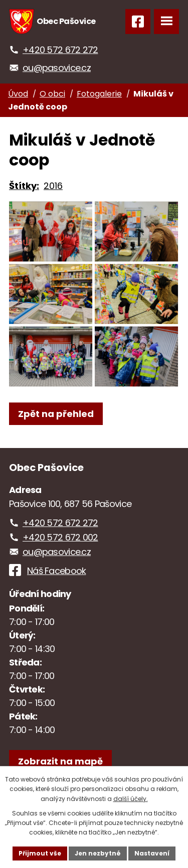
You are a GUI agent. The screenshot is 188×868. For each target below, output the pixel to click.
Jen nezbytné (98, 853)
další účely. (131, 799)
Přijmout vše (40, 853)
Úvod (18, 94)
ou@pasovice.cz (57, 68)
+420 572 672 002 (60, 537)
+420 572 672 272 (60, 50)
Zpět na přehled (56, 414)
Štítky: (24, 186)
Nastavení (152, 853)
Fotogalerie (99, 94)
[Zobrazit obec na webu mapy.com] (60, 761)
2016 (53, 186)
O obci (52, 94)
